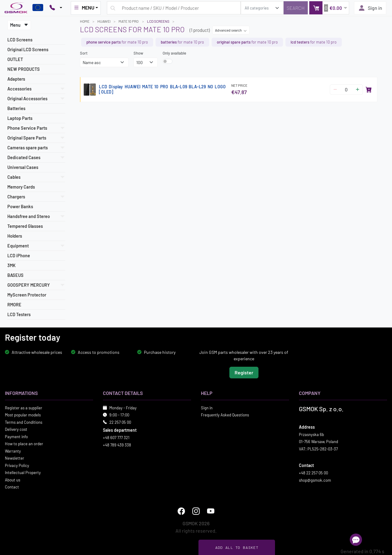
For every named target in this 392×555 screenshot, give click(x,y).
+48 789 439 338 (117, 445)
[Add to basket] (369, 90)
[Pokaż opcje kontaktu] (56, 8)
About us (13, 480)
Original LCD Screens (28, 50)
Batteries (16, 108)
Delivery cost (16, 429)
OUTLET (15, 59)
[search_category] (262, 8)
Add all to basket (237, 547)
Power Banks (20, 207)
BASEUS (15, 275)
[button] (329, 8)
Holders (15, 236)
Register (244, 372)
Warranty (13, 451)
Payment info (16, 436)
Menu (19, 25)
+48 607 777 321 (116, 438)
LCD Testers (19, 314)
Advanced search (231, 30)
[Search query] (174, 8)
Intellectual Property (23, 473)
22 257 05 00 (120, 422)
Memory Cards (21, 187)
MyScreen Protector (27, 295)
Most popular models (23, 415)
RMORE (14, 305)
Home (85, 21)
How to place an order (24, 444)
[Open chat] (356, 540)
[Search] (296, 8)
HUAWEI (104, 21)
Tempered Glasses (25, 226)
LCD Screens (20, 40)
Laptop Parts (20, 118)
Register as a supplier (24, 408)
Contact (12, 487)
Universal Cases (23, 167)
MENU (84, 8)
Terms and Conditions (24, 422)
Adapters (16, 79)
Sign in (370, 8)
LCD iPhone (19, 256)
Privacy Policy (17, 465)
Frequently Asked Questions (225, 415)
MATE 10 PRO (129, 21)
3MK (11, 265)
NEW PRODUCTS (24, 69)
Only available (174, 53)
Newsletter (15, 458)
